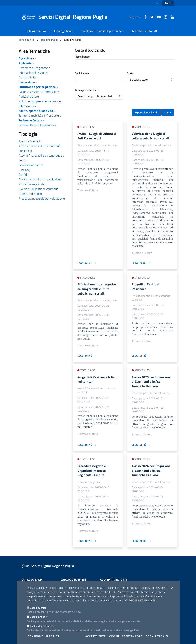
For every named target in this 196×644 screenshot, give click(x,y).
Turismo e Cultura (30, 120)
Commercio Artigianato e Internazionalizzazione (34, 70)
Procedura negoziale (31, 184)
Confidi (23, 175)
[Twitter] (151, 17)
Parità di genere (29, 96)
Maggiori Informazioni (140, 600)
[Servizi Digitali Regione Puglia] (67, 17)
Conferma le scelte (44, 636)
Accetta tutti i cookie (102, 636)
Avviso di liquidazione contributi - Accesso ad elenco (40, 191)
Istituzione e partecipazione (37, 87)
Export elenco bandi (146, 112)
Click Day (24, 170)
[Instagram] (164, 17)
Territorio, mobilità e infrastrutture (40, 116)
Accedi (168, 3)
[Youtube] (157, 17)
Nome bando (82, 57)
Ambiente (25, 63)
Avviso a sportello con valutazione (40, 179)
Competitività (27, 77)
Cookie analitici (39, 617)
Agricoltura (26, 58)
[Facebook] (144, 17)
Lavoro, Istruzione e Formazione (39, 92)
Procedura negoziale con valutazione (42, 198)
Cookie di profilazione (42, 626)
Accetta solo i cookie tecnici (145, 636)
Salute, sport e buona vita (36, 111)
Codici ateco (82, 73)
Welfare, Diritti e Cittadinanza (37, 125)
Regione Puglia (50, 40)
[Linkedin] (171, 17)
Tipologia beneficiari (87, 90)
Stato (130, 73)
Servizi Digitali (27, 40)
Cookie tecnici (38, 608)
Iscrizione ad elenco (31, 165)
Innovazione (27, 82)
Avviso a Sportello (30, 141)
